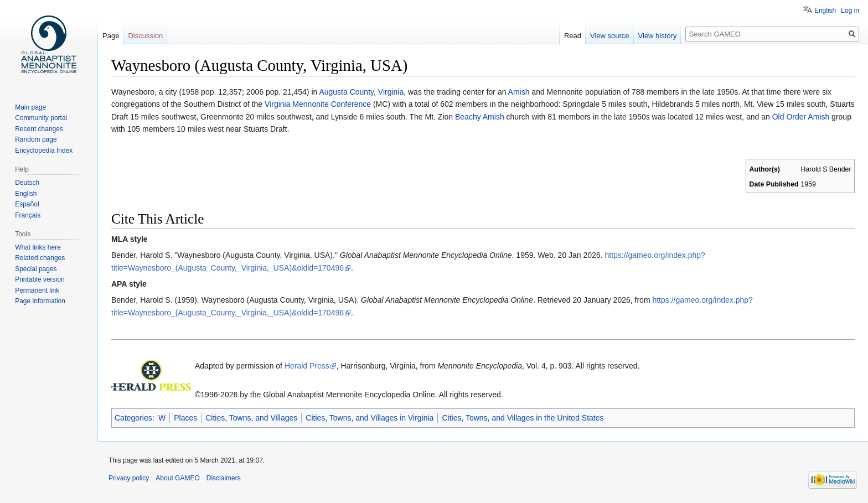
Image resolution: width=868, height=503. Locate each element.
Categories (133, 418)
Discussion (145, 36)
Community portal (41, 118)
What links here (38, 247)
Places (185, 418)
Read (573, 36)
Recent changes (39, 129)
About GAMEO (177, 478)
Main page (30, 107)
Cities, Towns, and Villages (251, 418)
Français (28, 215)
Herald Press (307, 366)
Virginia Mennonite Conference (318, 104)
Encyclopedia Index (44, 151)
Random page (36, 139)
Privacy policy (129, 478)
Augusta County (346, 92)
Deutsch (27, 183)
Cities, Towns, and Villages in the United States (523, 418)
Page (111, 36)
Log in (850, 11)
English (825, 11)
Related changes (40, 258)
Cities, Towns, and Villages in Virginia (370, 418)
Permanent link (37, 291)
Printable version (40, 279)
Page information (40, 301)
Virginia (391, 92)
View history (658, 36)
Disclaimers (224, 478)
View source (610, 36)
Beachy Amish (480, 117)
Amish (519, 92)
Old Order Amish (801, 117)
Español (27, 204)
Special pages (36, 269)
